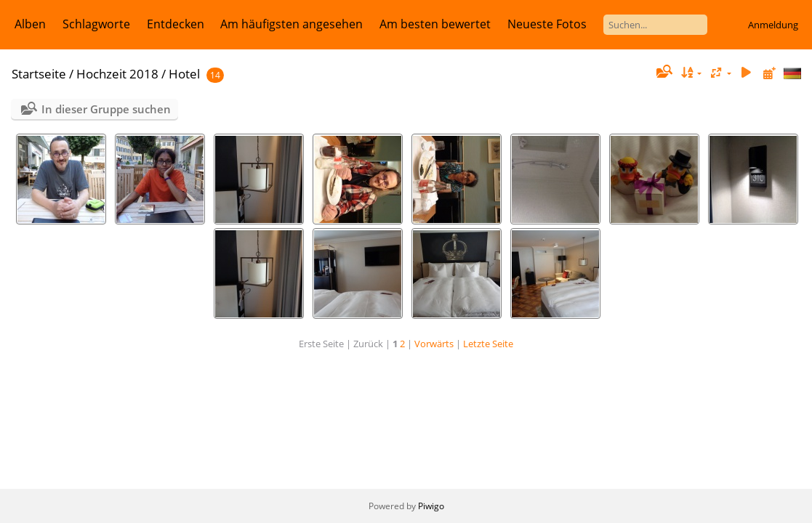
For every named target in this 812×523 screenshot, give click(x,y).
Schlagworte (96, 24)
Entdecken (176, 24)
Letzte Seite (488, 344)
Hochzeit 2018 (117, 74)
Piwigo (431, 506)
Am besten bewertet (435, 24)
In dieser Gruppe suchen (106, 109)
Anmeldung (773, 25)
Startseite (39, 74)
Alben (30, 24)
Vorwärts (434, 344)
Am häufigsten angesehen (292, 24)
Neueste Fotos (547, 24)
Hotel (184, 74)
